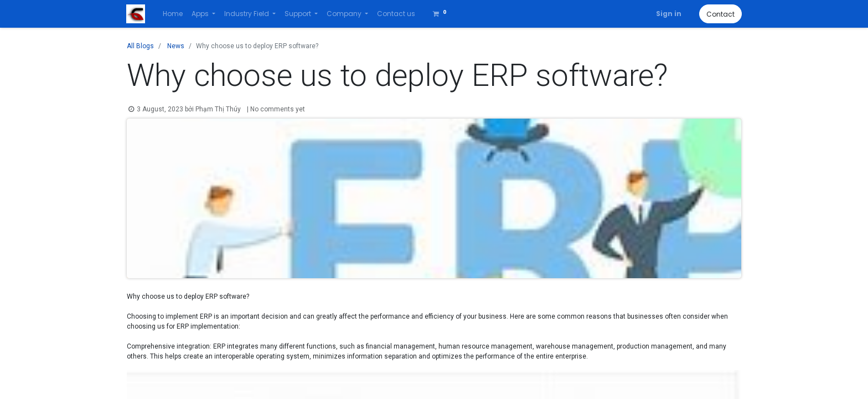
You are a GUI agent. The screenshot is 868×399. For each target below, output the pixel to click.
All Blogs (140, 46)
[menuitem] (173, 14)
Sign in (668, 14)
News (176, 46)
